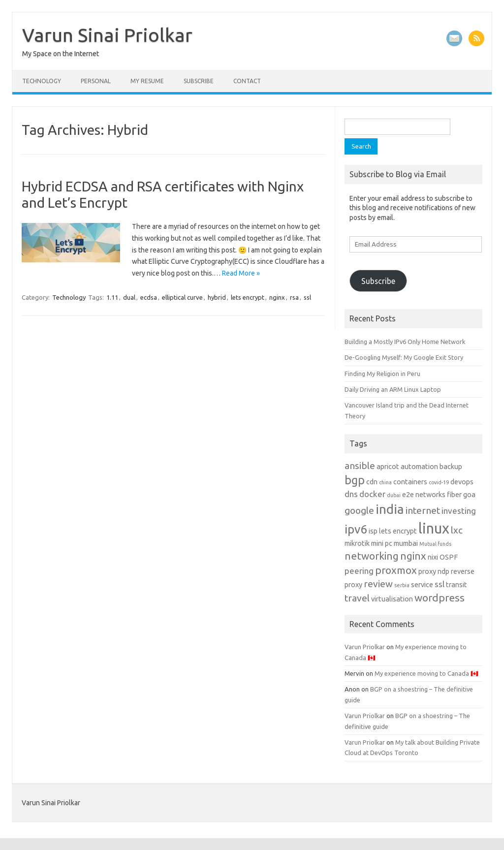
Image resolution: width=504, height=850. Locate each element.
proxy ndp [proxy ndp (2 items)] (434, 571)
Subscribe (199, 81)
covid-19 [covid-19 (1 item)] (439, 482)
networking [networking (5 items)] (372, 556)
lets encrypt (248, 297)
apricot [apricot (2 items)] (388, 467)
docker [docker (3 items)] (372, 494)
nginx (277, 297)
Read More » (241, 273)
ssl (307, 297)
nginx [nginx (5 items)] (413, 556)
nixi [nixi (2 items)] (433, 557)
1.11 (112, 297)
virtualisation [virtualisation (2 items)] (392, 599)
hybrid (217, 297)
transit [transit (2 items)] (457, 585)
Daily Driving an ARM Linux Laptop (393, 389)
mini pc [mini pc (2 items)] (382, 543)
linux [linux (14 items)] (434, 528)
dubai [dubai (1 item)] (394, 495)
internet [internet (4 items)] (423, 510)
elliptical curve (182, 297)
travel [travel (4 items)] (357, 598)
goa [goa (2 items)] (469, 495)
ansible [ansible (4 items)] (360, 466)
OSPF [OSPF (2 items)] (449, 557)
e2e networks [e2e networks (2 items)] (424, 495)
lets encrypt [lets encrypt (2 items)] (398, 531)
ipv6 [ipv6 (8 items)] (356, 529)
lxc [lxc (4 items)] (457, 530)
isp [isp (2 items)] (373, 531)
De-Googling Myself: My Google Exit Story (404, 357)
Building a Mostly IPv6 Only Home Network (405, 342)
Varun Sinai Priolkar (107, 35)
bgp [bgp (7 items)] (355, 480)
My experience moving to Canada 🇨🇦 (426, 673)
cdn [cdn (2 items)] (372, 482)
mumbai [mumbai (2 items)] (406, 543)
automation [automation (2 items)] (419, 467)
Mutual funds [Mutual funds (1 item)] (435, 544)
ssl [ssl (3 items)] (440, 584)
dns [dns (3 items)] (351, 494)
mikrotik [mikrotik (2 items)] (357, 543)
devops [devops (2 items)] (462, 482)
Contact (247, 81)
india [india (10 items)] (390, 509)
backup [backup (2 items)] (451, 467)
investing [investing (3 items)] (459, 511)
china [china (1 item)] (385, 482)
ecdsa (149, 297)
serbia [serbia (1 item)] (402, 585)
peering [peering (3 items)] (359, 571)
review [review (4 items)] (378, 584)
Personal (96, 81)
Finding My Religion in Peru (382, 374)
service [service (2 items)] (422, 585)
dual (129, 297)
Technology (42, 81)
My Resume (147, 81)
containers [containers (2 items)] (410, 482)
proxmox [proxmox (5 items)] (396, 570)
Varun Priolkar (365, 647)
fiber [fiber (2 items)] (454, 495)
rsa (294, 297)
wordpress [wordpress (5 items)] (440, 598)
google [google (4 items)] (359, 510)
